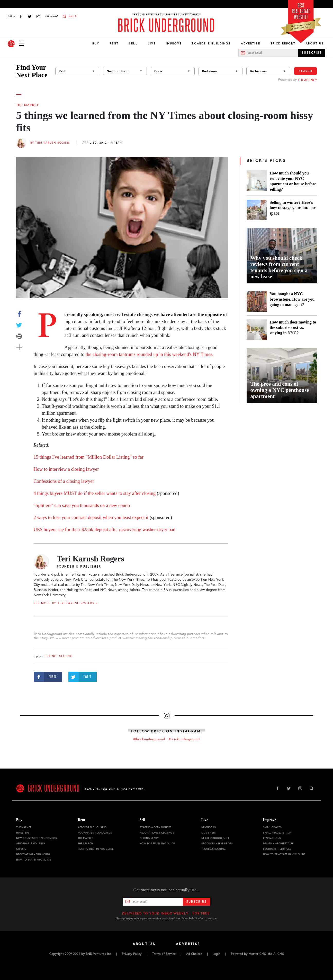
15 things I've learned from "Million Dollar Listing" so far (89, 457)
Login (217, 954)
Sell (133, 43)
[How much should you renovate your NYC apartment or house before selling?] (257, 181)
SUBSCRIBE (312, 53)
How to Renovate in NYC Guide (284, 854)
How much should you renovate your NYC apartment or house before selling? (293, 181)
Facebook (21, 16)
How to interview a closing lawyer (66, 469)
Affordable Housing (31, 843)
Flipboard (51, 16)
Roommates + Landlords (95, 833)
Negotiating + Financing (33, 854)
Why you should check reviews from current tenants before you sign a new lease (279, 267)
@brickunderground (149, 739)
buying (51, 656)
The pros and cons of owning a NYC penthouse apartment (280, 390)
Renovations (272, 838)
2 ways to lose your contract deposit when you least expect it (92, 517)
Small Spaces (272, 827)
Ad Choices (194, 954)
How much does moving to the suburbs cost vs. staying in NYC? (293, 327)
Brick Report (283, 43)
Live (152, 43)
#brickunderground (184, 739)
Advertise (250, 43)
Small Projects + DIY (277, 833)
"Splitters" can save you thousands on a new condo (82, 505)
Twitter (30, 16)
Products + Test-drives (217, 843)
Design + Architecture (278, 843)
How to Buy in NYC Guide (33, 860)
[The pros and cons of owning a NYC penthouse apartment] (282, 375)
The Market (28, 105)
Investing (23, 833)
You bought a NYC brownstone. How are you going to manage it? (292, 299)
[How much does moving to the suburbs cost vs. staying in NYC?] (257, 330)
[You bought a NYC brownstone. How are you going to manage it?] (257, 301)
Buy (96, 43)
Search (305, 71)
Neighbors (209, 827)
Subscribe (196, 902)
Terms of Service (164, 954)
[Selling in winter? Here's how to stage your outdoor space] (257, 210)
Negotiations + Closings (157, 833)
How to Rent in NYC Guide (96, 849)
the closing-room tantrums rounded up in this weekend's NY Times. (150, 354)
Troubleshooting (214, 849)
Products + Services (277, 849)
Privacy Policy (132, 954)
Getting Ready (149, 838)
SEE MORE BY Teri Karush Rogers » (66, 603)
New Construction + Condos (37, 838)
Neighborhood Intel (215, 838)
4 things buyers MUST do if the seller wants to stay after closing (95, 493)
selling (66, 656)
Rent (114, 43)
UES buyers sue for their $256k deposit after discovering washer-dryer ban (105, 530)
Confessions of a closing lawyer (64, 481)
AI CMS (279, 954)
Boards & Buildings (211, 43)
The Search (85, 843)
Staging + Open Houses (156, 827)
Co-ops (21, 849)
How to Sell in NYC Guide (157, 843)
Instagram (38, 16)
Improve (174, 43)
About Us (315, 43)
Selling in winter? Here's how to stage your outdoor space (293, 208)
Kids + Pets (209, 833)
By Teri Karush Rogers (50, 143)
